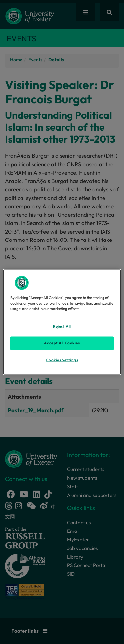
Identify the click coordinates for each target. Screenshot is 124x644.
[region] (62, 322)
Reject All (62, 326)
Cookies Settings (62, 360)
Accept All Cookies (62, 343)
